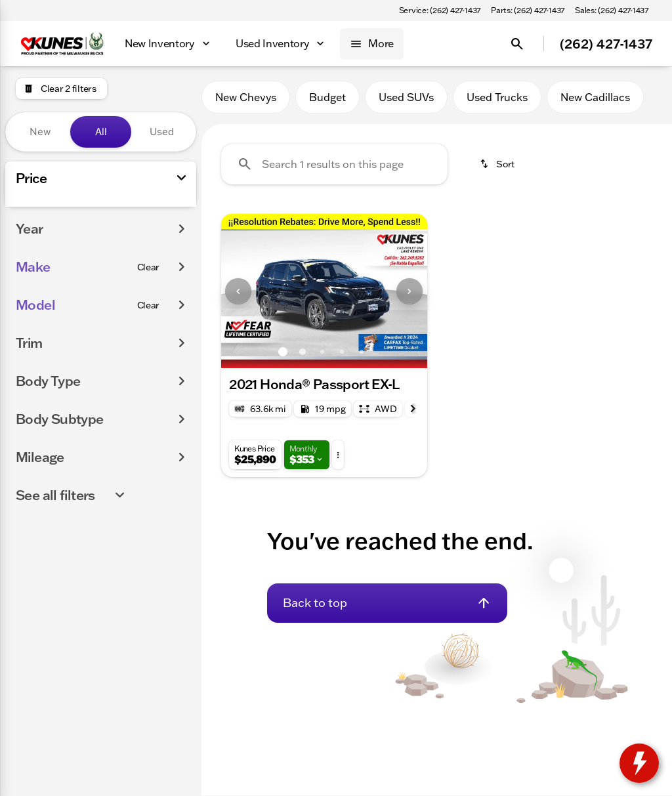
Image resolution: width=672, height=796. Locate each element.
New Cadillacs (595, 98)
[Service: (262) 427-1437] (440, 10)
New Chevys (246, 98)
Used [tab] (162, 132)
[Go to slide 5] (362, 352)
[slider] (30, 226)
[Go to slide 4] (342, 352)
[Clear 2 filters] (61, 89)
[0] (42, 294)
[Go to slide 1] (283, 352)
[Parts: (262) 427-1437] (528, 10)
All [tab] (101, 132)
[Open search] (517, 44)
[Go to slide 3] (322, 352)
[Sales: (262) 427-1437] (612, 10)
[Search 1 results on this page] (334, 165)
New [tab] (40, 132)
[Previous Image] (238, 292)
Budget (327, 98)
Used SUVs (406, 98)
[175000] (150, 294)
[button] (237, 292)
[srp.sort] (498, 165)
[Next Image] (409, 292)
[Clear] (149, 383)
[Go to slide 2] (303, 352)
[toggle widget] (639, 763)
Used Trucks (497, 98)
